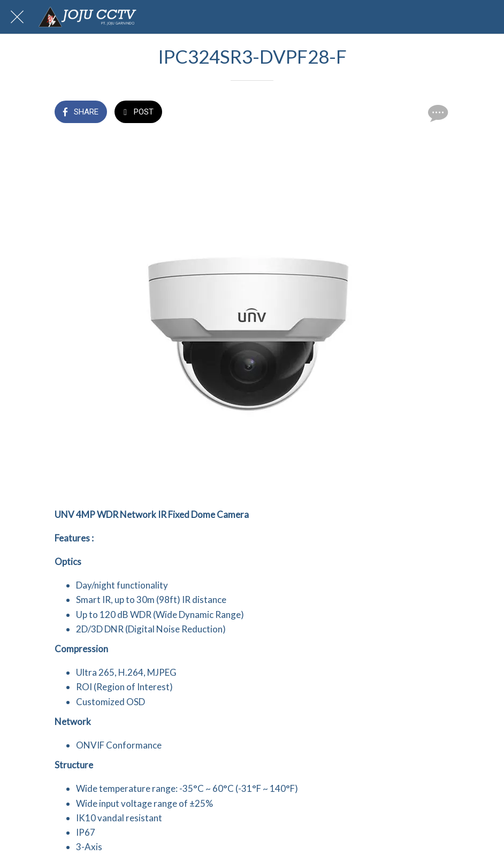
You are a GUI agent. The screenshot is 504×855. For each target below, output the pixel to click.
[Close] (17, 17)
